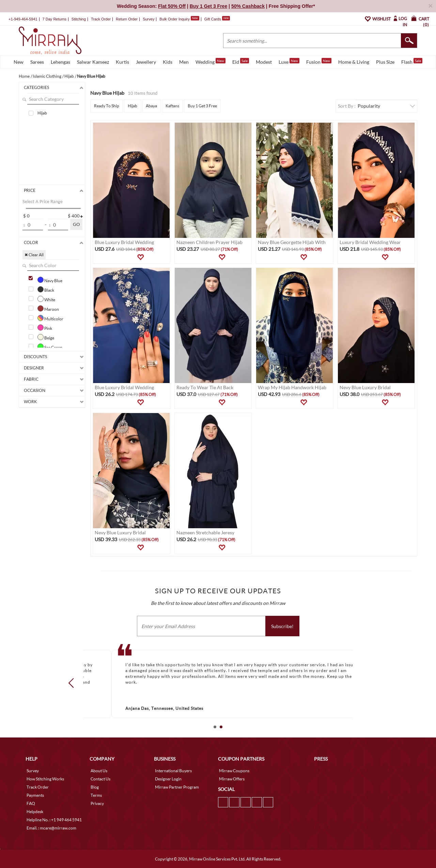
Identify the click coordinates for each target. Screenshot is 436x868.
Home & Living (354, 62)
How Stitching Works (45, 779)
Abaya (151, 106)
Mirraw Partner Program (177, 787)
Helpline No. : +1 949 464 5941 (54, 820)
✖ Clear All (34, 255)
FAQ (31, 803)
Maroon (48, 308)
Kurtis (122, 62)
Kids (168, 62)
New (19, 62)
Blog (95, 787)
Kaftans (172, 106)
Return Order (127, 19)
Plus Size (385, 62)
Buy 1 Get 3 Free (202, 106)
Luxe (289, 61)
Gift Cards (217, 19)
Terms (96, 795)
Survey (149, 19)
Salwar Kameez (93, 62)
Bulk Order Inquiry (175, 19)
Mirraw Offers (232, 779)
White (46, 299)
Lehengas (60, 62)
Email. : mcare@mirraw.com (51, 828)
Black (46, 289)
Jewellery (146, 62)
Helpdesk (35, 812)
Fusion (319, 61)
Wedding (211, 61)
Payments (35, 795)
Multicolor (50, 318)
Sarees (37, 62)
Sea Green (50, 347)
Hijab (42, 113)
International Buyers (173, 771)
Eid (241, 61)
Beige (46, 337)
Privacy (97, 803)
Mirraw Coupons (234, 771)
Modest (264, 62)
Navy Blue (50, 280)
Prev (73, 683)
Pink (45, 328)
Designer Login (168, 779)
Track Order (101, 19)
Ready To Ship (107, 106)
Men (184, 62)
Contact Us (100, 779)
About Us (99, 771)
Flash (412, 61)
